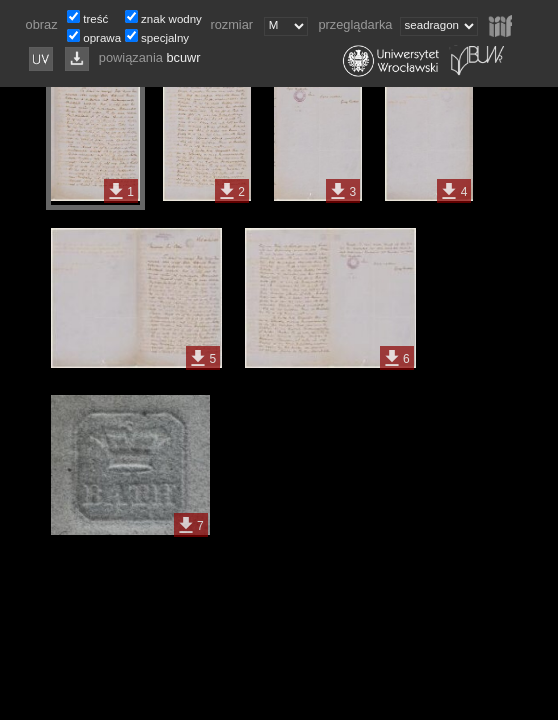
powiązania (133, 57)
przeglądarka (357, 24)
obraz (45, 24)
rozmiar (235, 24)
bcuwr (183, 57)
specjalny (165, 38)
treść (95, 19)
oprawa (102, 38)
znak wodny (171, 19)
